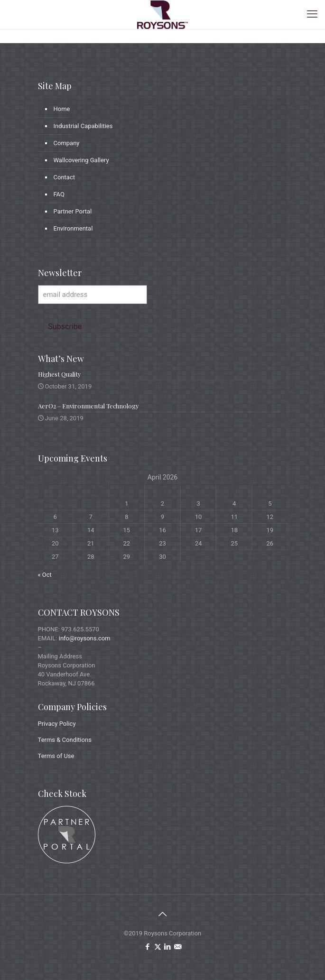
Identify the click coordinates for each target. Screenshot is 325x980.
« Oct (45, 575)
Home (62, 109)
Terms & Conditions (65, 740)
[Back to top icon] (163, 914)
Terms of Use (56, 756)
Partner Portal (73, 211)
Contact (64, 177)
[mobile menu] (312, 14)
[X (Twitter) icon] (158, 947)
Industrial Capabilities (83, 126)
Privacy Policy (57, 724)
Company (67, 143)
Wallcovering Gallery (81, 160)
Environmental (73, 228)
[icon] (178, 947)
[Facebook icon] (148, 947)
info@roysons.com (85, 638)
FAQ (59, 194)
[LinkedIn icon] (168, 947)
